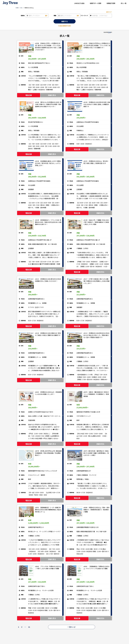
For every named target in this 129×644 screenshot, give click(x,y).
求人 (21, 8)
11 (29, 627)
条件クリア (109, 12)
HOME (17, 8)
